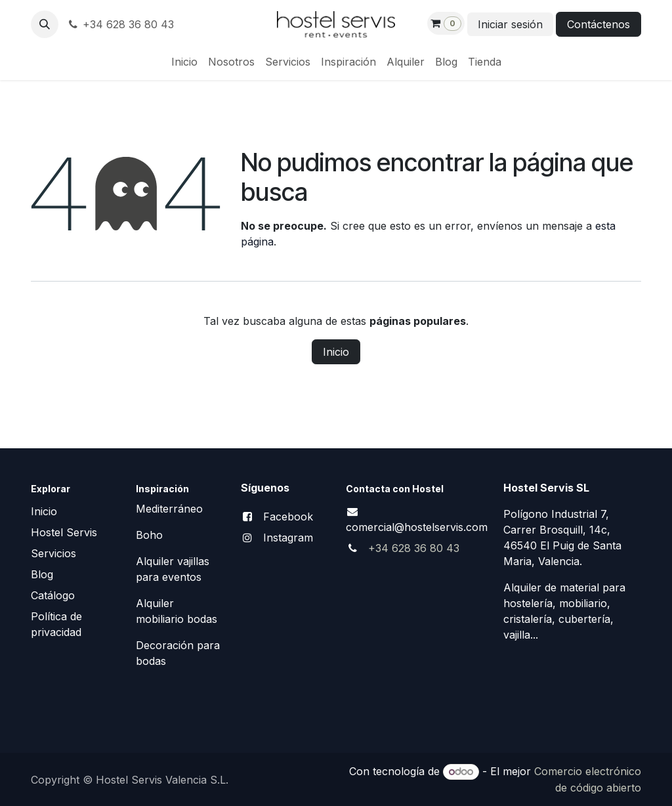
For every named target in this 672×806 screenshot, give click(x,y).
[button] (45, 24)
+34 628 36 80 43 (120, 24)
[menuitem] (184, 62)
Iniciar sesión (510, 24)
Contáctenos (598, 24)
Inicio (336, 352)
